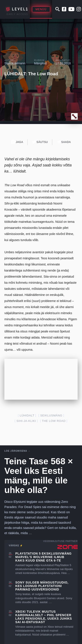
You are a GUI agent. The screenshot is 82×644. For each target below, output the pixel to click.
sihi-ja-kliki (26, 421)
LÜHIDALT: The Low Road (31, 74)
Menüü (41, 9)
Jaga (17, 142)
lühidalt (27, 415)
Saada (64, 142)
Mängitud (40, 63)
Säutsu (40, 142)
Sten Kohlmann (15, 63)
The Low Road (54, 421)
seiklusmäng (51, 415)
